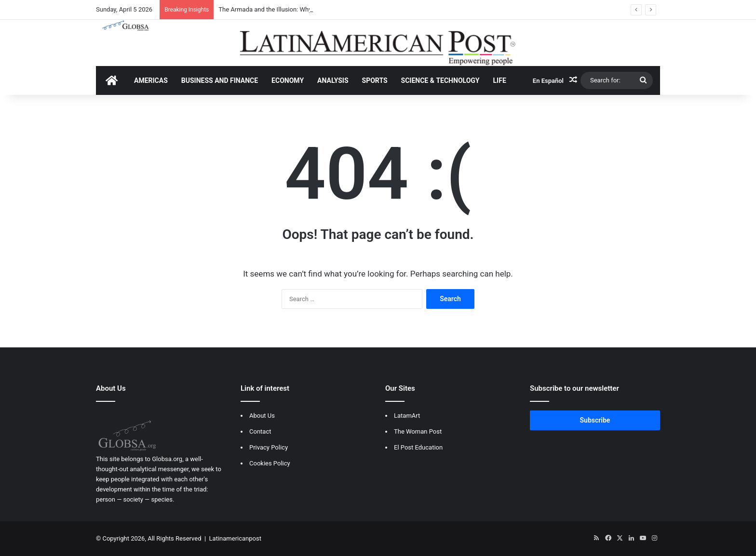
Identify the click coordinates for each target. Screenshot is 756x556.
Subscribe (595, 420)
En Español (548, 81)
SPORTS (375, 80)
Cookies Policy (270, 463)
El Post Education (418, 447)
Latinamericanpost (235, 538)
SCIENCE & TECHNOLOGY (440, 80)
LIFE (500, 80)
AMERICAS (151, 80)
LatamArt (407, 416)
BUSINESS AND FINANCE (220, 80)
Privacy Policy (269, 447)
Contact (260, 431)
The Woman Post (418, 431)
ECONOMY (288, 80)
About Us (262, 416)
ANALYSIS (333, 80)
